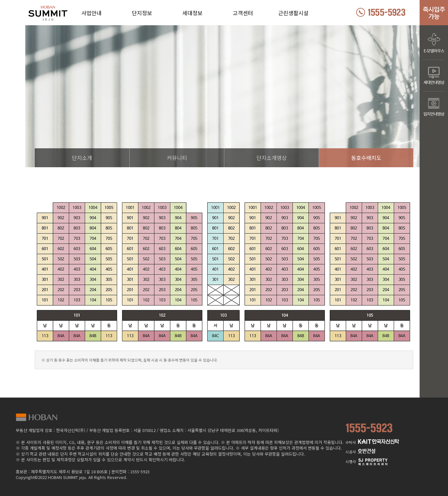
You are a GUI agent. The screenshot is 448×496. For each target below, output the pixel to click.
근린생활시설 (293, 13)
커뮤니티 (177, 158)
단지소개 (82, 158)
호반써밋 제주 (60, 15)
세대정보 (192, 13)
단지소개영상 (272, 158)
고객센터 (243, 13)
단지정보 (142, 13)
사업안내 (91, 13)
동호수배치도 (366, 158)
